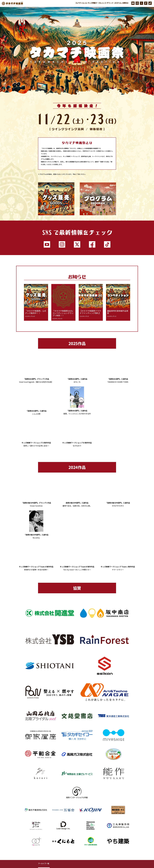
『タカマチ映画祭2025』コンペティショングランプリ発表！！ (63, 313)
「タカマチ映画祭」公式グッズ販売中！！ (36, 312)
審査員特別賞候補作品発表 (118, 312)
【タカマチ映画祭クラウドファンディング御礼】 (90, 312)
